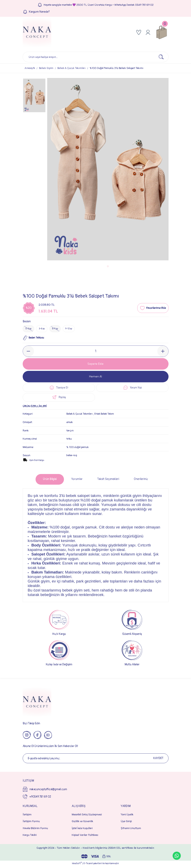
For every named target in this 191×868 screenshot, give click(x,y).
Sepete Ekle (95, 364)
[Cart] (162, 32)
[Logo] (37, 32)
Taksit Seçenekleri (108, 481)
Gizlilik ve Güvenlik (82, 823)
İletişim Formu (31, 823)
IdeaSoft (77, 865)
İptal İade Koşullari (82, 830)
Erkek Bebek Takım (107, 416)
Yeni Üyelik (127, 816)
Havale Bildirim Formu (35, 830)
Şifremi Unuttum (131, 830)
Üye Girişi (126, 823)
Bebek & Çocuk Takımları (81, 416)
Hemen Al (96, 377)
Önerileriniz (141, 481)
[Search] (96, 57)
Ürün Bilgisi (50, 481)
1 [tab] (108, 266)
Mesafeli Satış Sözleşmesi (87, 816)
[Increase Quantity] (163, 352)
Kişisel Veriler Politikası (85, 837)
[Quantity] (96, 352)
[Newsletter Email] (96, 760)
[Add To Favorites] (153, 308)
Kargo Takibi (30, 837)
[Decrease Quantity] (28, 352)
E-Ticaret (88, 865)
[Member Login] (148, 32)
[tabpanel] (108, 169)
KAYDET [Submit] (158, 760)
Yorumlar (77, 481)
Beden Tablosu (34, 339)
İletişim (27, 816)
